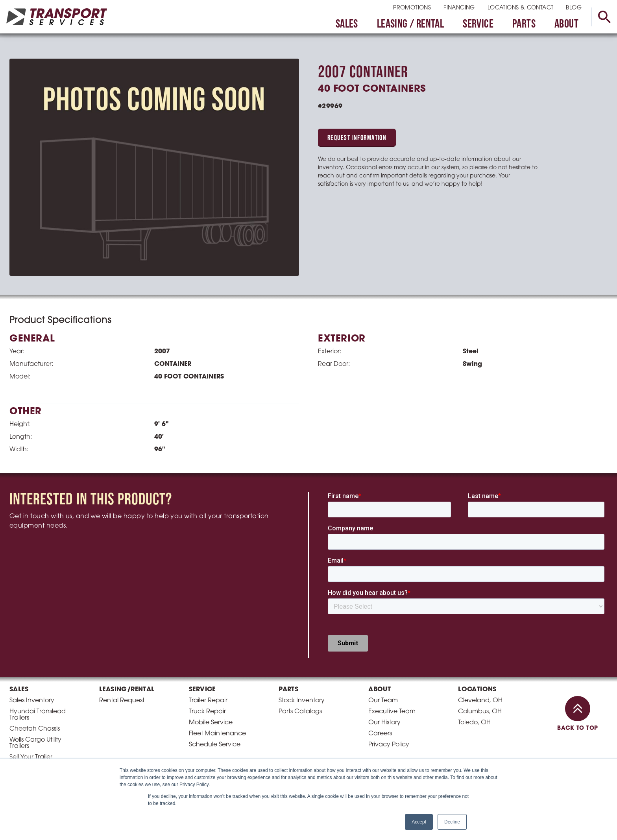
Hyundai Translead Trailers (38, 715)
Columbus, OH (480, 712)
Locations (477, 690)
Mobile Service (211, 723)
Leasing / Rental (410, 25)
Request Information (357, 138)
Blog (574, 8)
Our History (384, 723)
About (566, 25)
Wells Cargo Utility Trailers (35, 743)
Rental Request (122, 701)
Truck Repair (207, 712)
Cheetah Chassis (35, 729)
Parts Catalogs (300, 712)
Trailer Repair (208, 701)
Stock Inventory (302, 701)
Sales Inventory (32, 701)
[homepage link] (57, 17)
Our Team (383, 701)
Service (478, 25)
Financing (459, 8)
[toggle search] (604, 17)
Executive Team (392, 712)
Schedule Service (215, 745)
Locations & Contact (521, 8)
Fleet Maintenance (217, 734)
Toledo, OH (474, 723)
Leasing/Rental (127, 690)
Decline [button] (452, 822)
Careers (380, 734)
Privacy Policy (389, 745)
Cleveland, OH (480, 701)
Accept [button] (419, 822)
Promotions (412, 8)
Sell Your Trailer (31, 757)
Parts (524, 25)
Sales (347, 25)
